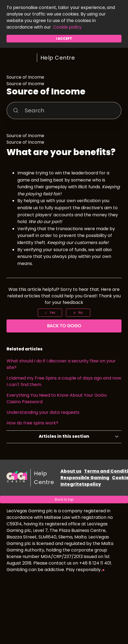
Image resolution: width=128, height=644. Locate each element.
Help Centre (58, 58)
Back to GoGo (64, 326)
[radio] (50, 313)
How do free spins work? (32, 423)
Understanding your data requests (43, 412)
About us (71, 471)
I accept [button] (64, 38)
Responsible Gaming (85, 478)
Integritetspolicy (81, 484)
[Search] (64, 110)
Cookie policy (67, 27)
